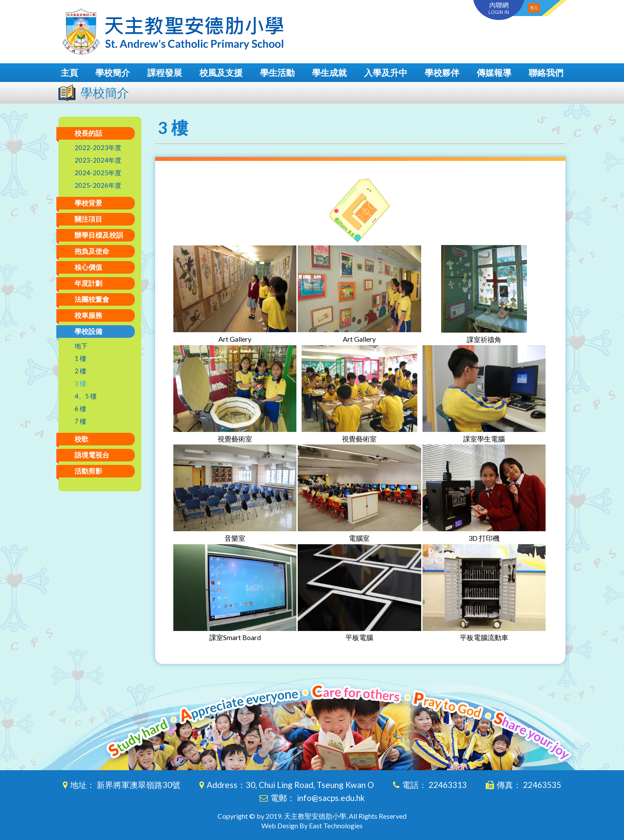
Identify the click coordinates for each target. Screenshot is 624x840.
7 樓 (80, 421)
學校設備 (88, 331)
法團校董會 (92, 299)
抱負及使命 (92, 251)
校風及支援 (221, 72)
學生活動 (277, 72)
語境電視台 (92, 455)
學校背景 (88, 203)
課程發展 (165, 72)
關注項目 (88, 219)
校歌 (81, 439)
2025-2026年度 (98, 185)
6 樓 (80, 409)
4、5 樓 (86, 396)
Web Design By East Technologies (312, 825)
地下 (81, 346)
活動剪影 (88, 471)
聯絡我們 (546, 72)
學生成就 (329, 72)
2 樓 (80, 371)
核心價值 (88, 267)
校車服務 (88, 315)
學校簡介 (113, 72)
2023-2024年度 (98, 160)
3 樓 (80, 383)
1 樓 (80, 358)
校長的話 (88, 133)
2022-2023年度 (98, 147)
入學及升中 (386, 72)
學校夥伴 (442, 72)
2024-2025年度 (98, 173)
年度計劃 (88, 283)
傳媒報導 (494, 72)
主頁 (69, 72)
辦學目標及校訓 (99, 235)
